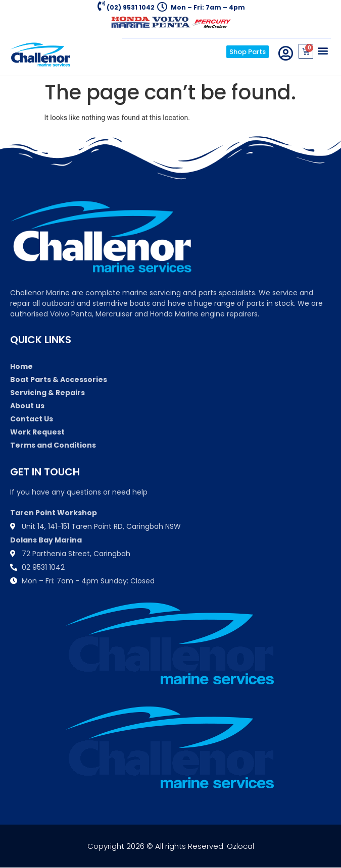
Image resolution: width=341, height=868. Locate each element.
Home (21, 366)
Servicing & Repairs (47, 393)
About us (27, 406)
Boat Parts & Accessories (59, 379)
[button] (323, 50)
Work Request (37, 432)
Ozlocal (240, 846)
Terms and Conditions (53, 445)
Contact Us (32, 419)
